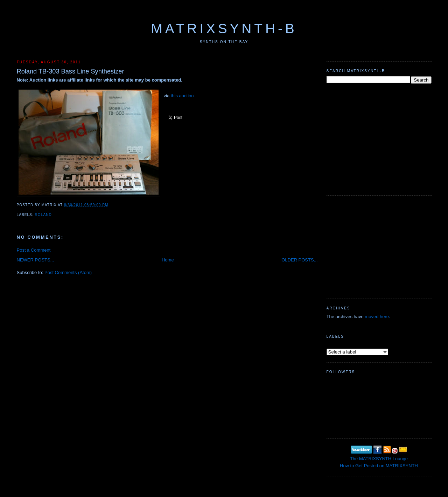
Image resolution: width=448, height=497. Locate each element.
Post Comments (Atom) (68, 272)
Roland (43, 215)
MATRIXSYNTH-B (224, 29)
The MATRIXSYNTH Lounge (379, 459)
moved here (377, 317)
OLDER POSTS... (299, 260)
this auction (182, 96)
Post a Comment (34, 250)
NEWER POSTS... (36, 260)
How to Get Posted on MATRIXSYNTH (379, 466)
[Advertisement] (379, 143)
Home (168, 260)
